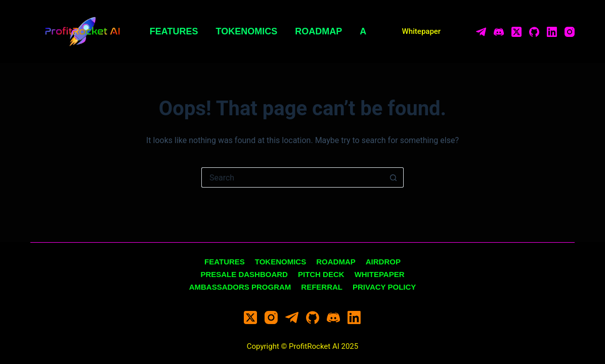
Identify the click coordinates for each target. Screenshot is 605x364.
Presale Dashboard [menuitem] (244, 274)
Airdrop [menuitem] (383, 262)
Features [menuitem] (174, 31)
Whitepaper (422, 31)
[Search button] (394, 177)
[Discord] (499, 32)
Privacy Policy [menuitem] (384, 287)
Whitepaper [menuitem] (380, 274)
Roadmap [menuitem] (318, 31)
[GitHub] (534, 32)
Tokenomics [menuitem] (247, 31)
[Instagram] (570, 32)
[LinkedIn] (552, 32)
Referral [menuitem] (322, 287)
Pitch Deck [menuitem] (321, 274)
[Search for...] (292, 177)
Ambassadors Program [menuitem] (240, 287)
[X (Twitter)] (516, 32)
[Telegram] (481, 32)
